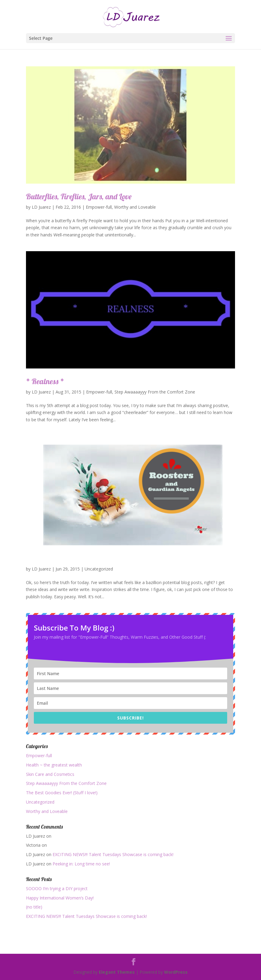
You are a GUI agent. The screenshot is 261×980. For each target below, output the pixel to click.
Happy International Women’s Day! (60, 898)
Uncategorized (99, 569)
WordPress (176, 972)
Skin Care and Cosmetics (50, 774)
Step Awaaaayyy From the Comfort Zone (155, 392)
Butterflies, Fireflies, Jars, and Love (79, 196)
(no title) (34, 907)
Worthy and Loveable (135, 207)
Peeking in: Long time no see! (81, 864)
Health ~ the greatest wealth (54, 765)
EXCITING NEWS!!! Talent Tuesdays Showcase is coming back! (113, 854)
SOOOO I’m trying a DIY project (57, 888)
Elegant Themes (117, 972)
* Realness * (45, 381)
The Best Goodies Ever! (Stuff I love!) (62, 793)
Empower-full (99, 207)
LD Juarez (41, 207)
